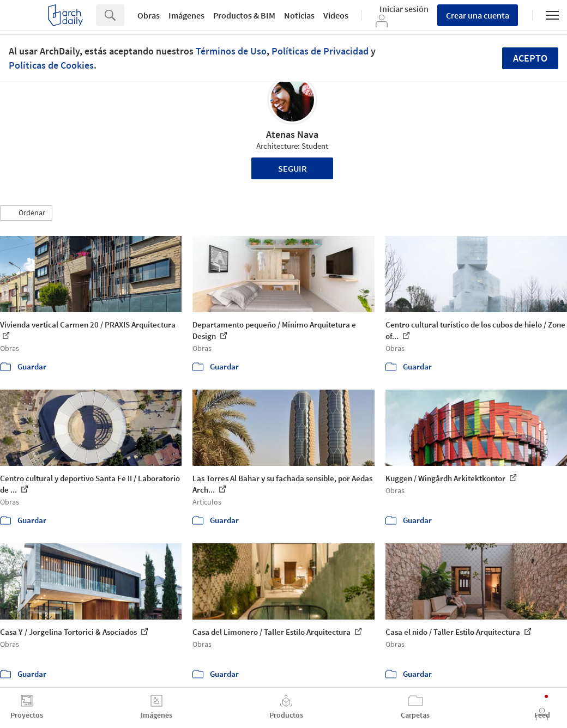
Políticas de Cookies (51, 65)
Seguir (292, 168)
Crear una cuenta (478, 15)
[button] (26, 213)
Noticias (299, 15)
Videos (336, 15)
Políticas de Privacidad (320, 51)
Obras (149, 15)
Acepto (530, 58)
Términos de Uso (231, 51)
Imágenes (186, 15)
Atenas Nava (292, 134)
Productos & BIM (244, 15)
